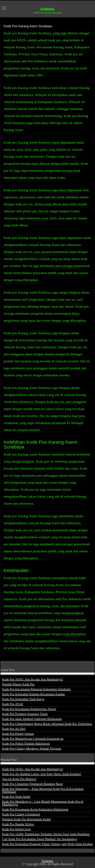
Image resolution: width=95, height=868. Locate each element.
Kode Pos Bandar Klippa (18, 824)
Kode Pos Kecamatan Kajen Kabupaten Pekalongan (35, 809)
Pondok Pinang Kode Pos (18, 684)
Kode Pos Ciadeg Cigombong (21, 814)
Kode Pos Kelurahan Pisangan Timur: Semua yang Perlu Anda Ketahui (47, 844)
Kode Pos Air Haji (14, 729)
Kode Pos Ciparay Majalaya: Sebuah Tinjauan (32, 748)
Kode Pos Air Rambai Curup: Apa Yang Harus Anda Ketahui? (42, 774)
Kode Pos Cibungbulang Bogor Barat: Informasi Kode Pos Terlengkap (47, 724)
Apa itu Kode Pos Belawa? (19, 779)
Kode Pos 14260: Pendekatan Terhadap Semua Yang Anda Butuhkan (46, 834)
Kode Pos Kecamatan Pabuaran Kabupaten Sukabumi (36, 689)
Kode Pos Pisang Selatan (18, 734)
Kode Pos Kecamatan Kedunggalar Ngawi (29, 709)
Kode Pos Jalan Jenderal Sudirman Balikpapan (32, 719)
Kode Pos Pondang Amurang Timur (25, 714)
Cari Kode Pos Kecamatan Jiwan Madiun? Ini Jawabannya (40, 839)
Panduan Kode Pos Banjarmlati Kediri (27, 819)
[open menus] (4, 8)
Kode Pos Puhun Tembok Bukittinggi (26, 744)
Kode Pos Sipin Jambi (16, 797)
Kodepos (48, 9)
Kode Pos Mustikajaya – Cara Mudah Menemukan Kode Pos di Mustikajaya (43, 803)
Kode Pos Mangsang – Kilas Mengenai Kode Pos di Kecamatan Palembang (43, 790)
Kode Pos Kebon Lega (17, 829)
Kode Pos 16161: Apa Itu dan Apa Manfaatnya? (33, 679)
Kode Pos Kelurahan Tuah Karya (23, 699)
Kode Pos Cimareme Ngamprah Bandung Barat (32, 784)
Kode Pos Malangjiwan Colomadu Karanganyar (33, 739)
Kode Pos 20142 (13, 704)
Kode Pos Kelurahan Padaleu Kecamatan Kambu (33, 694)
